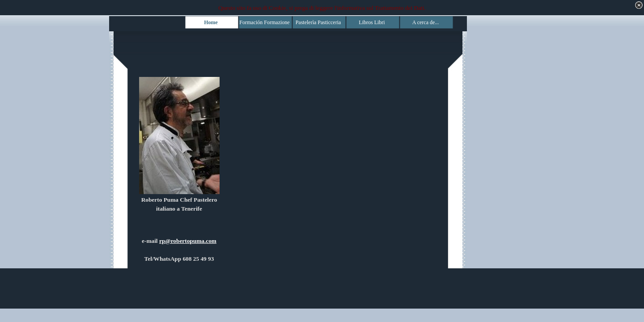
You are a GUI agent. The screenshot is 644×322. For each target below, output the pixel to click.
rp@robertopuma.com (188, 241)
